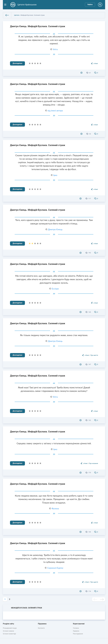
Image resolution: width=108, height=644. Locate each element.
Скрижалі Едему (55, 568)
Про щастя (94, 582)
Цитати (17, 15)
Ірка (55, 175)
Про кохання (94, 463)
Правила (76, 631)
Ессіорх (55, 289)
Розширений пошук (10, 628)
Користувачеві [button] (79, 624)
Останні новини (8, 631)
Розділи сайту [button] (8, 624)
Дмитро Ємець (55, 229)
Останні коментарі (9, 634)
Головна (76, 628)
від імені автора (55, 111)
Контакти (41, 628)
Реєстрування (78, 634)
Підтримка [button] (42, 624)
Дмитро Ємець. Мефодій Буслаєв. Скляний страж (38, 26)
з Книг (96, 63)
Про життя (94, 355)
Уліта (55, 49)
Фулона (55, 508)
